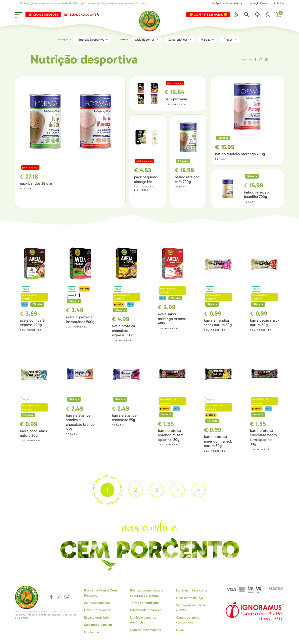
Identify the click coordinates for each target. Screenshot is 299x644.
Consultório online (98, 610)
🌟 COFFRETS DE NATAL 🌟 (208, 15)
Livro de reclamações (145, 630)
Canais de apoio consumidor (188, 620)
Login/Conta (258, 3)
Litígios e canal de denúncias (143, 620)
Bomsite (24, 618)
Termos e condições (145, 603)
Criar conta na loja (189, 598)
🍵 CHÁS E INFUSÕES (43, 15)
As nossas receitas (97, 603)
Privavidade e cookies (146, 610)
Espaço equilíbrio (96, 618)
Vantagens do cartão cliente (191, 608)
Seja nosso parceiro (98, 625)
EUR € (279, 3)
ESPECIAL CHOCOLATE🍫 (82, 15)
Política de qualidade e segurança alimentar (147, 593)
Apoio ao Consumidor (227, 4)
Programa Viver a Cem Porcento (100, 593)
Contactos (92, 632)
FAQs (180, 630)
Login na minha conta (192, 590)
